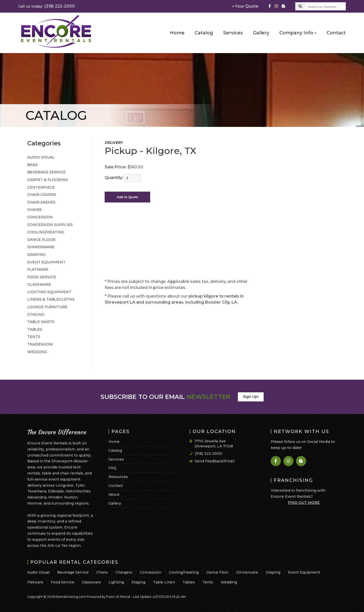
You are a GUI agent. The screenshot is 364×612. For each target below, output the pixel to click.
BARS (32, 165)
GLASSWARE (39, 284)
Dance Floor (217, 572)
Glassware (91, 582)
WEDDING (37, 352)
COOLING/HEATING (46, 232)
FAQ (112, 468)
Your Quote (245, 6)
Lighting (116, 582)
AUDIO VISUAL (41, 157)
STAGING (36, 314)
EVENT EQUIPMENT (46, 262)
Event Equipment (304, 572)
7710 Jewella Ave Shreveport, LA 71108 (214, 444)
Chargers (124, 572)
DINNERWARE (41, 247)
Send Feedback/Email (214, 461)
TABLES (35, 329)
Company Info (298, 33)
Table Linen (164, 582)
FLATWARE (38, 269)
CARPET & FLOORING (48, 180)
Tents (208, 582)
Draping (273, 572)
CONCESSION (40, 217)
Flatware (35, 582)
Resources (118, 477)
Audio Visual (38, 572)
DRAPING (36, 255)
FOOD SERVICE (42, 277)
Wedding (229, 582)
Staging (138, 582)
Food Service (63, 582)
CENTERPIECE (41, 187)
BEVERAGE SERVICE (47, 172)
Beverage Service (73, 572)
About (114, 494)
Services (233, 33)
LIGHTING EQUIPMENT (49, 292)
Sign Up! (251, 397)
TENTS (34, 337)
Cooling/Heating (184, 572)
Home (177, 33)
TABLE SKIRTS (41, 322)
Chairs (102, 572)
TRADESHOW (40, 344)
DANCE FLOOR (41, 240)
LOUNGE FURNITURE (47, 307)
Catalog (204, 33)
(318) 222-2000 (47, 6)
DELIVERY (114, 143)
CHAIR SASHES (41, 202)
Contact (336, 33)
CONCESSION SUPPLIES (50, 225)
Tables (189, 582)
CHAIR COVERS (42, 195)
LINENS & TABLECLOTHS (51, 299)
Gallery (261, 33)
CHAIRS (35, 210)
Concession (151, 572)
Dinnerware (247, 572)
